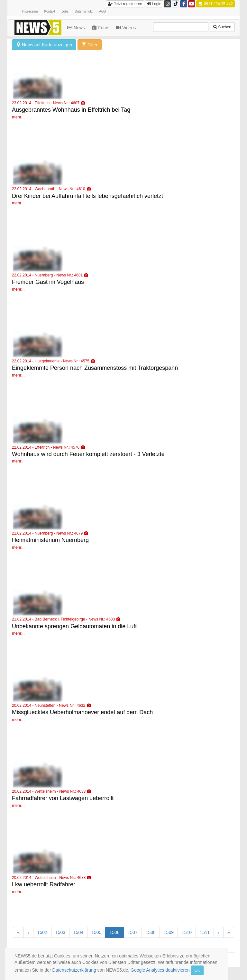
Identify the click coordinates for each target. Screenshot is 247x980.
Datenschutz (84, 11)
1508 (151, 932)
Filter (90, 45)
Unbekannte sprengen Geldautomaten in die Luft (74, 626)
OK (197, 970)
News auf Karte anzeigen (44, 45)
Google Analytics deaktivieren (160, 970)
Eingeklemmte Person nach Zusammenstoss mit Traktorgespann (95, 368)
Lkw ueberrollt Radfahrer (44, 884)
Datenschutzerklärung (74, 970)
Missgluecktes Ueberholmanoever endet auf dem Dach (82, 712)
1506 (114, 932)
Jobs (65, 11)
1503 (60, 932)
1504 (78, 932)
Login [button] (154, 4)
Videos (126, 28)
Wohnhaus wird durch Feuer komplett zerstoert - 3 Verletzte (88, 454)
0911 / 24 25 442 (215, 4)
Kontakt (50, 11)
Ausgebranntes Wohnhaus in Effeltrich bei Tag (71, 110)
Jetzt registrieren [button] (125, 4)
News (77, 28)
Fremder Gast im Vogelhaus (48, 282)
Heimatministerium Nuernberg (50, 540)
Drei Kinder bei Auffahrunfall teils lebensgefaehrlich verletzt (87, 196)
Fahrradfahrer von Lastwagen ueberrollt (63, 798)
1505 (96, 932)
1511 (205, 932)
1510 (187, 932)
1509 (169, 932)
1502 (42, 932)
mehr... (18, 117)
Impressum (30, 11)
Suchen (222, 27)
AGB (102, 11)
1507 (133, 932)
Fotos (101, 28)
